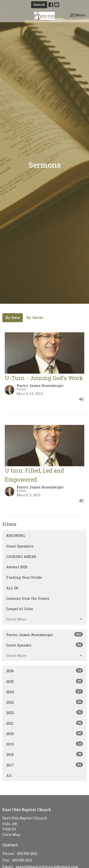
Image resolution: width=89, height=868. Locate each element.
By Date (13, 317)
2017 (44, 765)
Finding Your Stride (24, 577)
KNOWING (16, 535)
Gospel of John (20, 609)
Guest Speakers (20, 546)
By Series (35, 317)
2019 (44, 744)
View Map (11, 834)
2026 (44, 671)
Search (39, 4)
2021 (44, 723)
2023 (44, 702)
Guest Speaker (44, 645)
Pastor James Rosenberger (44, 635)
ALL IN (12, 588)
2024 (44, 692)
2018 (44, 754)
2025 (44, 681)
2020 (44, 733)
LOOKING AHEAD (21, 556)
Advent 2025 (17, 567)
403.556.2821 (27, 853)
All (9, 775)
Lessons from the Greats (28, 598)
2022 (44, 712)
